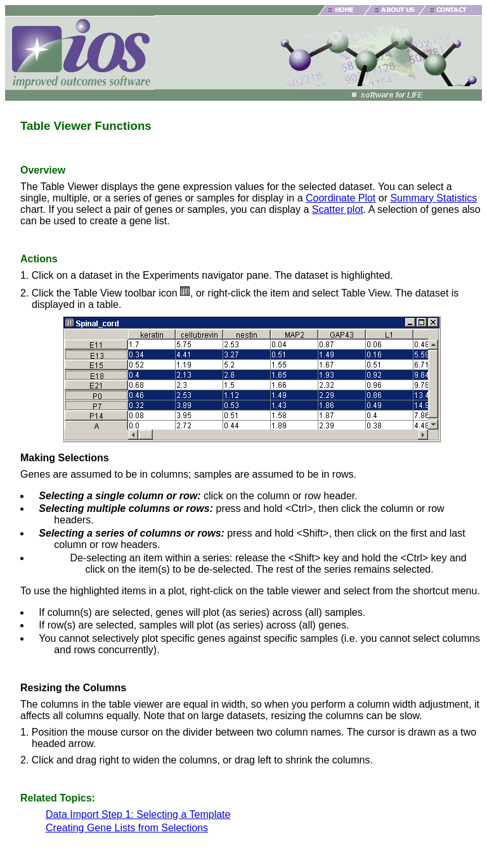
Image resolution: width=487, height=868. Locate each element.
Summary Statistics (433, 198)
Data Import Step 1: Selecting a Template (138, 814)
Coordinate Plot (341, 198)
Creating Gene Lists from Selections (127, 828)
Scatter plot (338, 209)
